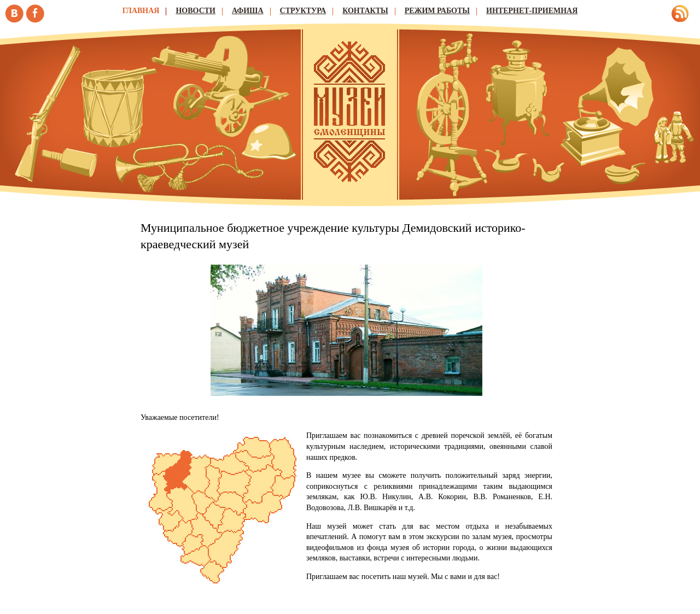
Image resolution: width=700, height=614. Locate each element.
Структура (303, 11)
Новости (196, 11)
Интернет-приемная (532, 11)
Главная (141, 11)
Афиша (248, 11)
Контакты (365, 11)
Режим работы (437, 11)
